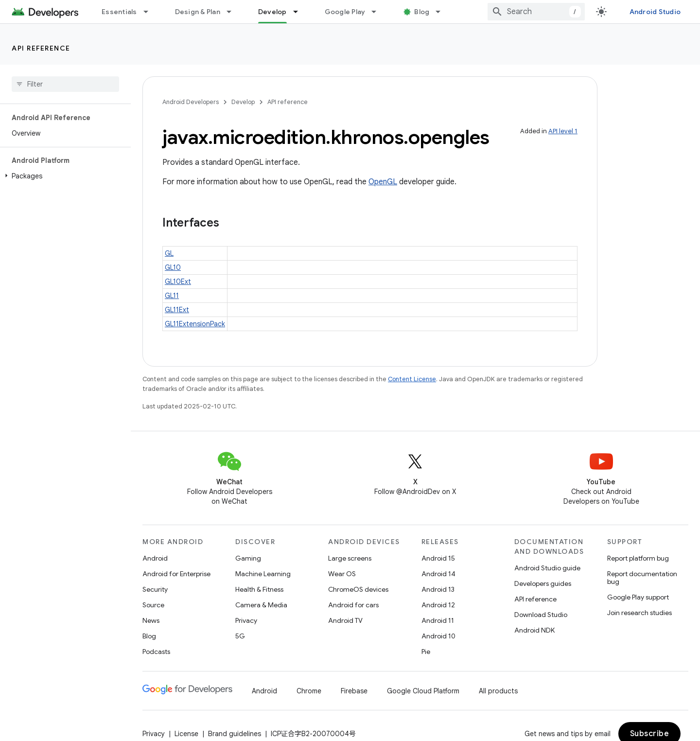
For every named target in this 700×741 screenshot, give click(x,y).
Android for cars (353, 605)
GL (169, 253)
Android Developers (191, 102)
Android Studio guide (547, 568)
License (186, 734)
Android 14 (438, 574)
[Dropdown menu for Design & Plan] (233, 12)
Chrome (309, 691)
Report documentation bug (642, 578)
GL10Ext (178, 282)
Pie (426, 652)
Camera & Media (261, 605)
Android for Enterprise (176, 574)
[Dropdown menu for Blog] (442, 12)
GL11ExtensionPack (195, 324)
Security (155, 589)
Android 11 (438, 620)
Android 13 (438, 589)
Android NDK (534, 630)
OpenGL (383, 182)
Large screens (350, 558)
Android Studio (655, 12)
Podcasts (156, 652)
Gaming (248, 558)
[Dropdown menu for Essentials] (150, 12)
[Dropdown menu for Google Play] (378, 12)
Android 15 (438, 558)
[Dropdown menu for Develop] (300, 12)
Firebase (354, 691)
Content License (412, 379)
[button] (63, 176)
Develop (243, 102)
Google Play (345, 12)
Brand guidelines (235, 734)
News (151, 620)
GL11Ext (177, 310)
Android (155, 558)
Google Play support (638, 597)
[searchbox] (65, 84)
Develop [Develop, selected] (272, 12)
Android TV (345, 620)
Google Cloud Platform (423, 691)
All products (498, 691)
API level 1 (563, 131)
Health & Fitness (259, 589)
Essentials (119, 12)
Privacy (246, 620)
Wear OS (342, 574)
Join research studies (639, 613)
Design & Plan (198, 12)
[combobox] (536, 12)
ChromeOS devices (358, 589)
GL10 (173, 267)
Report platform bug (638, 558)
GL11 (172, 296)
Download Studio (541, 615)
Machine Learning (263, 574)
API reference (41, 48)
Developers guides (543, 583)
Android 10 (438, 636)
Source (153, 605)
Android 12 (438, 605)
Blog (422, 12)
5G (240, 636)
